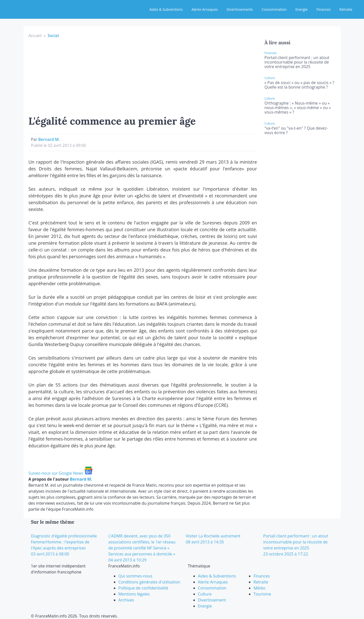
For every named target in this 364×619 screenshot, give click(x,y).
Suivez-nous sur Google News (61, 473)
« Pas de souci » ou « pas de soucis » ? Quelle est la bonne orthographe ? (299, 85)
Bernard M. (49, 139)
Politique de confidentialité (143, 588)
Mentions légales (134, 594)
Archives (126, 600)
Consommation (274, 9)
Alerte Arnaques (205, 9)
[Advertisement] (143, 76)
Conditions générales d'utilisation (149, 582)
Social (53, 36)
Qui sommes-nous (135, 576)
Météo (259, 588)
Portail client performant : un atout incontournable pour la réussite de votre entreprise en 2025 (297, 62)
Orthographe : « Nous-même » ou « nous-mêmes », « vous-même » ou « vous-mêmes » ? (298, 108)
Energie (302, 9)
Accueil (35, 36)
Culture (205, 594)
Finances (324, 9)
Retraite (346, 9)
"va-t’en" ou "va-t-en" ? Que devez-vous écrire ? (296, 130)
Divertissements (240, 9)
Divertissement (212, 600)
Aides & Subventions (166, 9)
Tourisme (262, 594)
